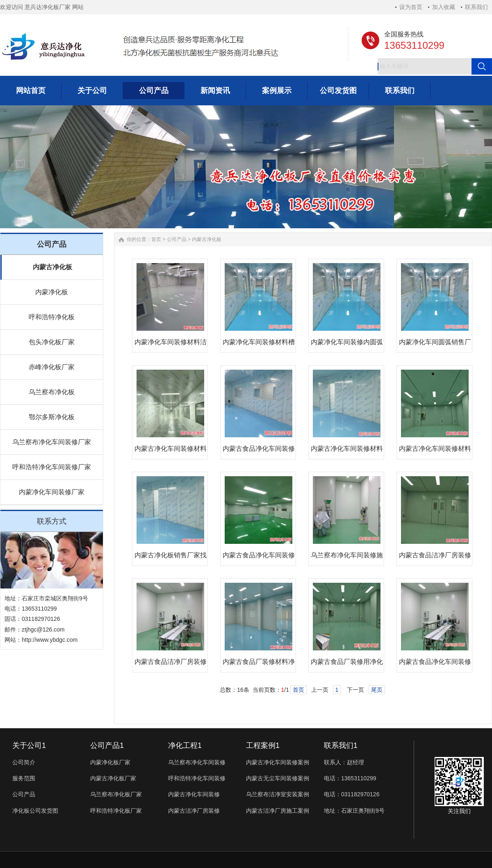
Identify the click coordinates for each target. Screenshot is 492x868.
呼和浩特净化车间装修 (197, 778)
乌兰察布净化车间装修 (197, 762)
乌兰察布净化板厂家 (116, 794)
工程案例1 (263, 745)
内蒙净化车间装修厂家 (52, 492)
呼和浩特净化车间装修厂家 (52, 467)
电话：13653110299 (350, 778)
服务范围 (24, 778)
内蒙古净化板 (52, 267)
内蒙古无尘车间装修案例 (278, 778)
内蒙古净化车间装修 (194, 794)
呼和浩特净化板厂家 (116, 811)
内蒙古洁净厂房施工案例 (278, 811)
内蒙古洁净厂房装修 (194, 811)
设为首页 (411, 7)
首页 (156, 239)
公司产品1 (107, 745)
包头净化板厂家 (52, 342)
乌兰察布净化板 (52, 392)
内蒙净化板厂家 (110, 762)
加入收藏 (444, 7)
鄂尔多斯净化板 (52, 417)
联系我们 (476, 7)
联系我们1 (341, 745)
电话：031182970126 (352, 794)
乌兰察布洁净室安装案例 (278, 794)
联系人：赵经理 (344, 762)
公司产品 (177, 239)
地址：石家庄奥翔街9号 (354, 811)
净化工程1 (185, 745)
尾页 (377, 690)
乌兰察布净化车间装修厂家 (52, 442)
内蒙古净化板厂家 (113, 778)
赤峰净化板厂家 (52, 367)
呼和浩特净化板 (52, 317)
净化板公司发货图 (35, 811)
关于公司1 (29, 745)
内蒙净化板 (52, 292)
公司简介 (24, 762)
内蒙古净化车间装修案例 (278, 762)
